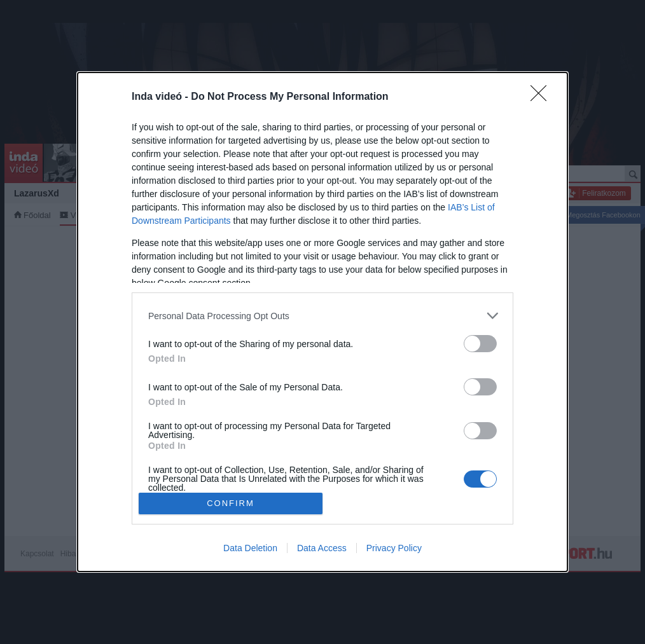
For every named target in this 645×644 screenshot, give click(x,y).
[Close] (543, 97)
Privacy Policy (394, 548)
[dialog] (322, 322)
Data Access (322, 548)
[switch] (480, 344)
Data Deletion (250, 548)
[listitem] (322, 316)
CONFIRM (231, 503)
